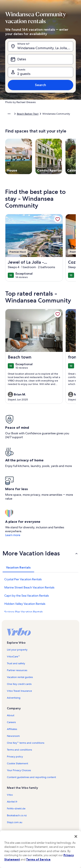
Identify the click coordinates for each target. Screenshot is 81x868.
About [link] (11, 715)
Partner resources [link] (17, 670)
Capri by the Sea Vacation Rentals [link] (27, 596)
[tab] (18, 567)
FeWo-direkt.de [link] (16, 809)
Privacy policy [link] (15, 757)
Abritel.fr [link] (12, 802)
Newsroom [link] (13, 736)
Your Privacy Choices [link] (19, 770)
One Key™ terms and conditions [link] (26, 743)
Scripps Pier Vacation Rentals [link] (24, 612)
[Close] (76, 836)
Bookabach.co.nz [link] (17, 815)
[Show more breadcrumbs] (9, 114)
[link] (58, 219)
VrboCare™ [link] (13, 657)
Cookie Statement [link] (17, 763)
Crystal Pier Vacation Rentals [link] (23, 579)
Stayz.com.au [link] (15, 822)
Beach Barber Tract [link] (28, 114)
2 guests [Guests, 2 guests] (24, 74)
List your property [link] (17, 650)
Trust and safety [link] (16, 663)
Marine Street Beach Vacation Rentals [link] (29, 587)
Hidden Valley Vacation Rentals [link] (25, 604)
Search (40, 85)
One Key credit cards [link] (19, 684)
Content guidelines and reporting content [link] (31, 777)
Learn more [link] (13, 535)
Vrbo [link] (10, 795)
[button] (40, 553)
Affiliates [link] (12, 729)
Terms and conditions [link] (19, 750)
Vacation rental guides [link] (20, 677)
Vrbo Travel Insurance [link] (19, 691)
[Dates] (40, 59)
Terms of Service (38, 859)
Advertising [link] (14, 698)
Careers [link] (11, 722)
